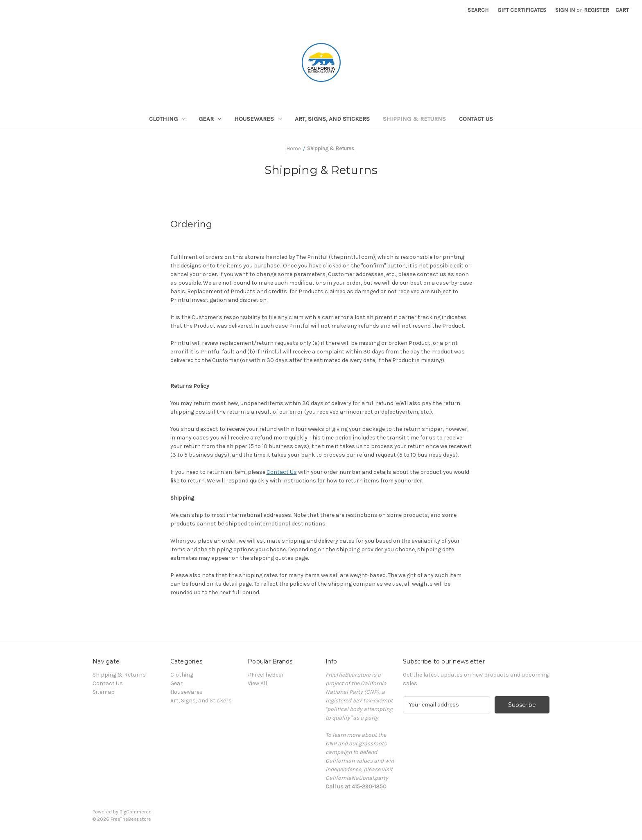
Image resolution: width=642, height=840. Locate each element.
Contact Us (476, 119)
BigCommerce (136, 812)
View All (257, 683)
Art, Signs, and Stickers (332, 119)
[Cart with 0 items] (622, 10)
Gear (210, 119)
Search (478, 10)
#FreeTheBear (266, 675)
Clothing (167, 119)
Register (597, 10)
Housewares (258, 119)
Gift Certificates (522, 10)
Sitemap (104, 692)
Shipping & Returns (414, 119)
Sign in (565, 10)
